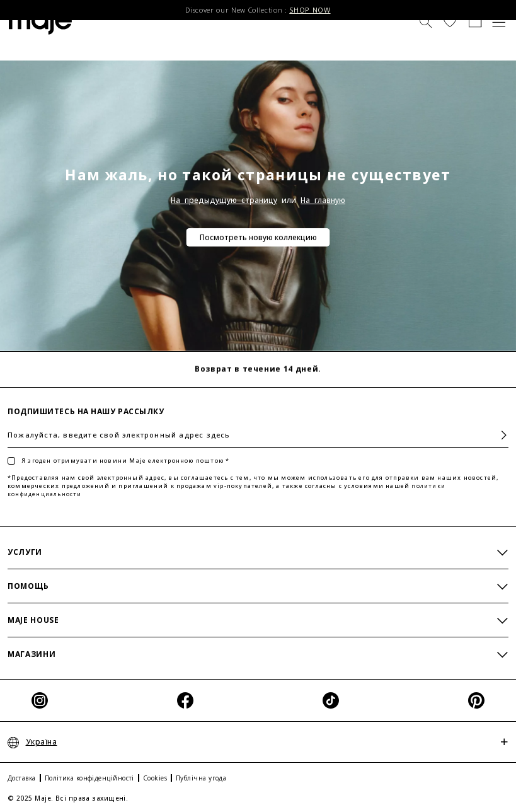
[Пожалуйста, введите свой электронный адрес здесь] (258, 435)
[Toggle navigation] (499, 21)
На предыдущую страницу (224, 200)
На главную (323, 200)
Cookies (155, 778)
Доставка (22, 778)
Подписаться (499, 435)
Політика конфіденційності (89, 778)
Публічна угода (201, 778)
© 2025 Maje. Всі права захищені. (68, 798)
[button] (450, 21)
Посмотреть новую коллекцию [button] (258, 237)
